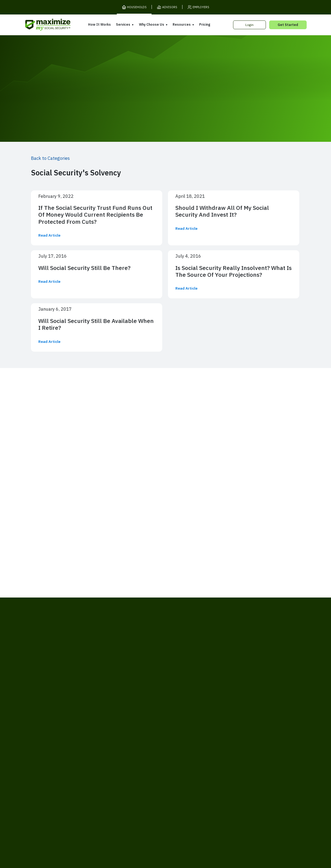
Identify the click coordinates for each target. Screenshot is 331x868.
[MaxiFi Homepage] (39, 25)
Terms (82, 775)
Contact (248, 775)
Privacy (98, 775)
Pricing (205, 24)
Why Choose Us (152, 24)
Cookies (116, 775)
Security (135, 775)
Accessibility (157, 775)
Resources (182, 24)
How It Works (99, 24)
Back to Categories (50, 158)
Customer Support (221, 775)
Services (123, 24)
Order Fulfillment (187, 775)
